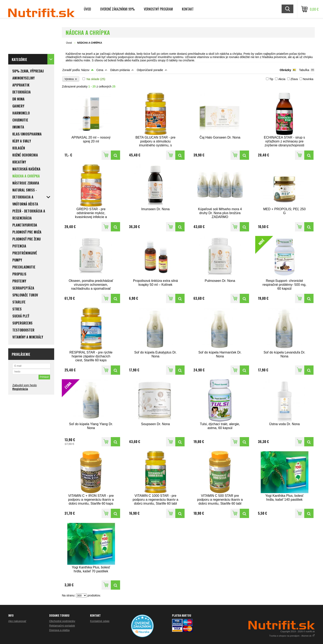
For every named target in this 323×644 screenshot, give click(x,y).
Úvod (87, 9)
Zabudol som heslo (25, 385)
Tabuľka (304, 70)
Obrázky (285, 70)
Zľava (294, 79)
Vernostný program (158, 9)
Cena (100, 70)
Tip (271, 79)
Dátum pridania (120, 70)
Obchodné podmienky (62, 621)
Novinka (308, 79)
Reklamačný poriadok (62, 626)
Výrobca (71, 79)
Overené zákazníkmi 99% (117, 9)
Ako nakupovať (17, 621)
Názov (85, 70)
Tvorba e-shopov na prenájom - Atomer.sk (292, 636)
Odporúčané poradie (150, 70)
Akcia (282, 79)
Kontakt (188, 9)
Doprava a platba (59, 630)
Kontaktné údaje (100, 621)
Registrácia (20, 389)
